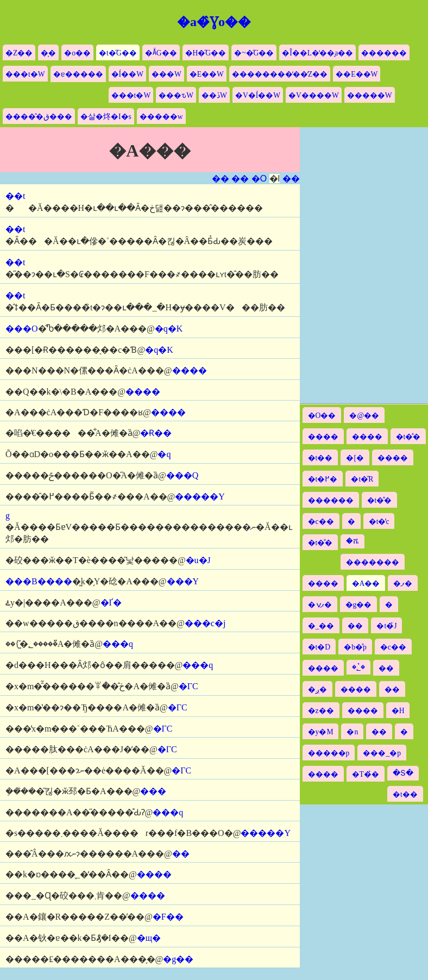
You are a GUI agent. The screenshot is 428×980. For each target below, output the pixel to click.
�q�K (169, 329)
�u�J (198, 560)
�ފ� (403, 583)
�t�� (320, 458)
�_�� (321, 626)
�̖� (48, 53)
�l (275, 179)
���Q (182, 475)
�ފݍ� (320, 605)
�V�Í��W (258, 95)
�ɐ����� (78, 74)
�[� (355, 458)
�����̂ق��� (39, 117)
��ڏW (214, 95)
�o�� (77, 53)
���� (190, 370)
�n (352, 732)
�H (398, 711)
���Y (183, 581)
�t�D (319, 647)
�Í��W (127, 74)
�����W (370, 95)
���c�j (205, 623)
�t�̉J (386, 626)
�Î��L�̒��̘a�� (317, 53)
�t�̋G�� (118, 53)
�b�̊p (355, 647)
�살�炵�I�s (106, 117)
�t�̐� (408, 437)
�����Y (200, 497)
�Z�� (19, 53)
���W (166, 74)
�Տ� (403, 773)
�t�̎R (362, 479)
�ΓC (188, 686)
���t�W (25, 74)
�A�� (366, 583)
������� (373, 562)
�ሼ (353, 541)
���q (118, 644)
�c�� (321, 522)
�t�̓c (379, 522)
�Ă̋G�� (161, 53)
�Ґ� (111, 603)
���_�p (382, 753)
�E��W (207, 74)
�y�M (321, 732)
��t (15, 196)
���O (22, 329)
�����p (329, 753)
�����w (161, 117)
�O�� (322, 416)
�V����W (314, 95)
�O (259, 179)
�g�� (178, 959)
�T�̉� (366, 774)
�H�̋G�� (206, 53)
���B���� (39, 581)
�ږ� (317, 689)
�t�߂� (323, 479)
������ (384, 53)
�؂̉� (358, 667)
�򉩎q (164, 454)
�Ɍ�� (156, 433)
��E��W (357, 74)
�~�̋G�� (254, 53)
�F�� (168, 917)
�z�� (321, 711)
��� (153, 791)
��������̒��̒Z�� (280, 74)
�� (221, 179)
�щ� (149, 938)
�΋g (8, 516)
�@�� (364, 416)
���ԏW (176, 95)
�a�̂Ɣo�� (214, 22)
